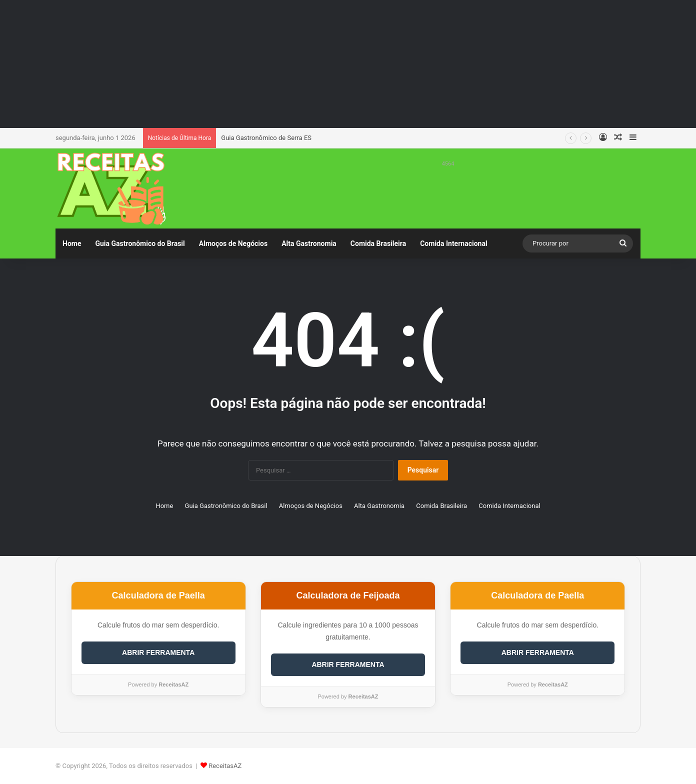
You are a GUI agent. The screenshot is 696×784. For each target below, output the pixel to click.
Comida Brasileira (378, 243)
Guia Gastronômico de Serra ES (266, 138)
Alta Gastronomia (309, 243)
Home (72, 243)
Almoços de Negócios (233, 243)
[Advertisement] (348, 62)
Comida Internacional (453, 243)
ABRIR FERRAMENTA (158, 652)
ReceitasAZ (225, 766)
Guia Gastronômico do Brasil (140, 243)
